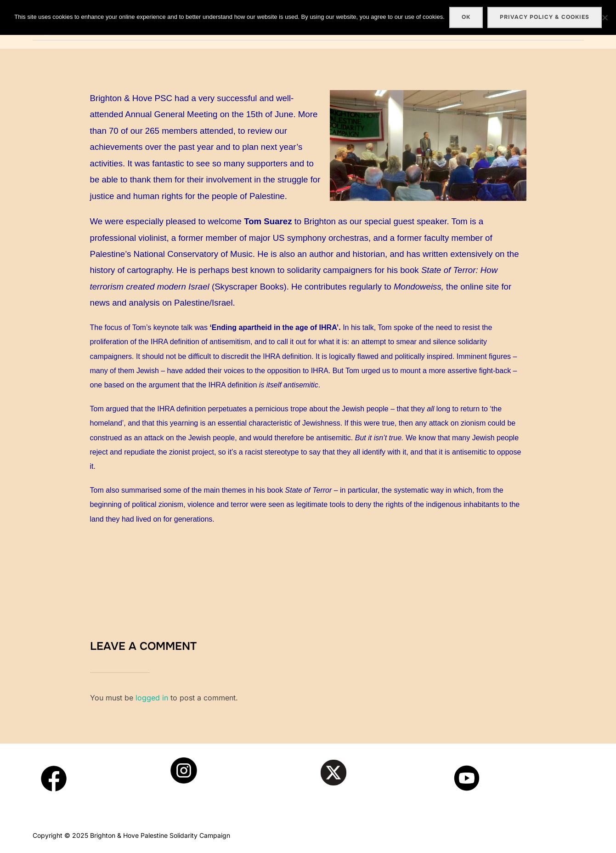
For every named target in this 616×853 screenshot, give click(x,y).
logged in (152, 698)
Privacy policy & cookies (545, 17)
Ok (466, 17)
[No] (605, 17)
